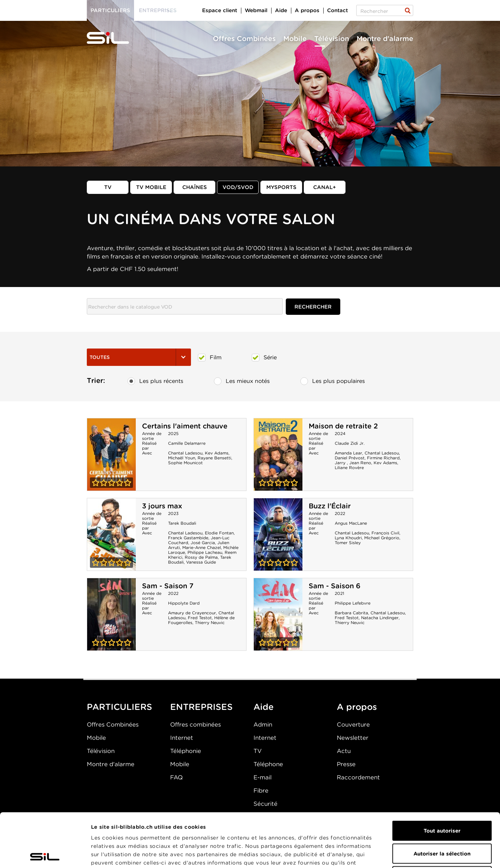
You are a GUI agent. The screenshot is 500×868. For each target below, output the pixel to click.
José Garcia (203, 543)
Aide (281, 10)
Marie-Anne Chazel (202, 547)
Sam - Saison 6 (335, 586)
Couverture (353, 724)
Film (210, 358)
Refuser (442, 822)
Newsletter (353, 738)
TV (108, 187)
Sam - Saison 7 (168, 586)
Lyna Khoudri (348, 538)
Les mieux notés (242, 381)
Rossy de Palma (201, 557)
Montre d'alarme (385, 39)
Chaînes (195, 187)
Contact (337, 10)
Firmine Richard (383, 458)
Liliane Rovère (349, 468)
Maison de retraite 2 (343, 426)
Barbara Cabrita (351, 613)
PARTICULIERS (119, 707)
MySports (281, 187)
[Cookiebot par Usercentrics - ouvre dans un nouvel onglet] (45, 854)
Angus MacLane (351, 523)
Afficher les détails (391, 854)
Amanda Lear (348, 453)
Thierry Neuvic (210, 623)
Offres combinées (195, 724)
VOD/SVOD (238, 187)
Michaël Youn (182, 458)
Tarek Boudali (182, 523)
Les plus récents (155, 381)
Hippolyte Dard (184, 603)
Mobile (295, 39)
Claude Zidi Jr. (350, 443)
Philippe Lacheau (205, 552)
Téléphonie (186, 751)
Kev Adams (217, 453)
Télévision (332, 39)
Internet (182, 738)
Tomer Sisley (348, 543)
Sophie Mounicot (185, 463)
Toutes (139, 357)
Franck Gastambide (188, 538)
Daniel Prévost (350, 458)
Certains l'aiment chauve (185, 426)
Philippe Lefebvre (353, 603)
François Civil (385, 533)
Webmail (256, 10)
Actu (344, 751)
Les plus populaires (333, 381)
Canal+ (325, 187)
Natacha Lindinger (380, 618)
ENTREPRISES (201, 707)
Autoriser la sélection (442, 800)
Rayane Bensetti (214, 458)
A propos (307, 10)
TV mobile (151, 187)
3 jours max (162, 506)
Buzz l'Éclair (330, 506)
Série (264, 358)
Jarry (341, 463)
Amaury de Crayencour (192, 613)
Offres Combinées (244, 39)
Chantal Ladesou (185, 453)
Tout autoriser (442, 777)
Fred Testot (200, 618)
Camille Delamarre (187, 443)
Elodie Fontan (219, 533)
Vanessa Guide (201, 562)
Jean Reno (360, 463)
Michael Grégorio (382, 538)
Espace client (220, 10)
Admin (263, 724)
